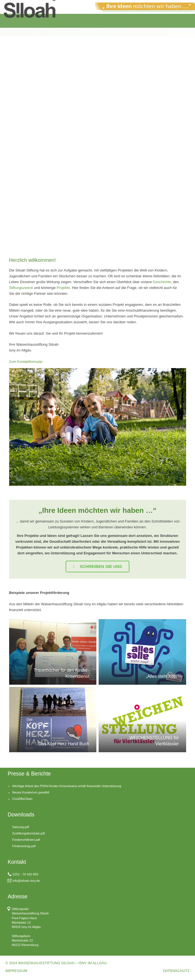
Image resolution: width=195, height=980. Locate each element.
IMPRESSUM (16, 971)
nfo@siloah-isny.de (27, 881)
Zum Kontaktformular (26, 362)
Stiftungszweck (21, 288)
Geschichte (162, 282)
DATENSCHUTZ (176, 971)
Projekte (63, 288)
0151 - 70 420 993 (25, 874)
